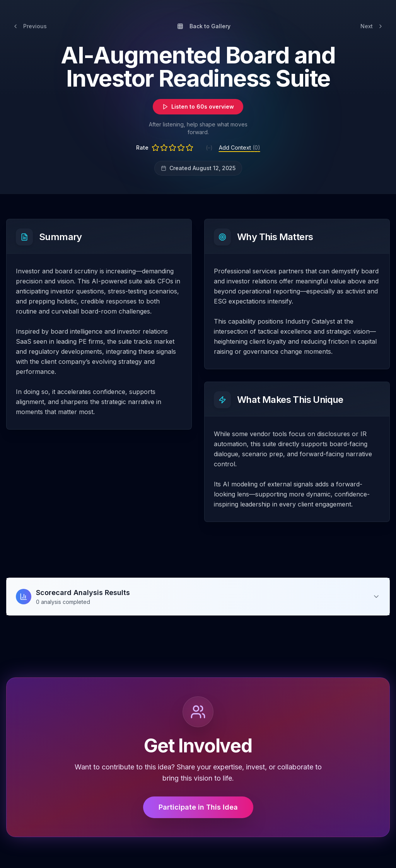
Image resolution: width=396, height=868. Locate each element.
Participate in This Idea (198, 807)
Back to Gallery (204, 26)
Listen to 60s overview (198, 107)
